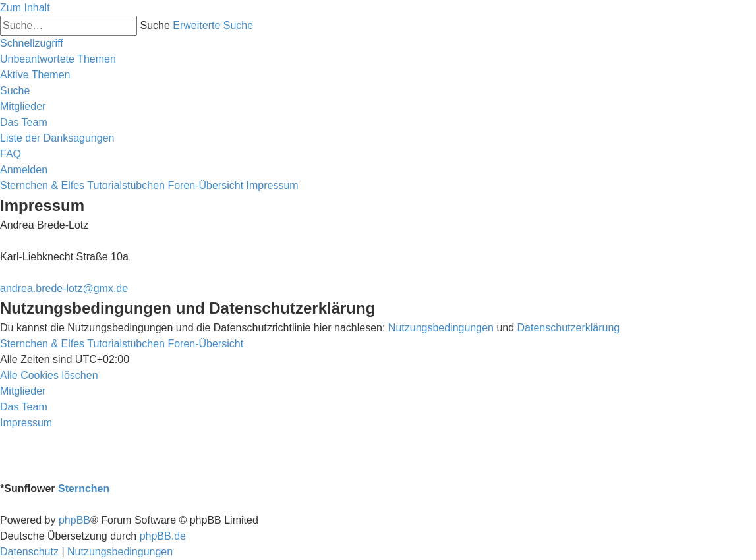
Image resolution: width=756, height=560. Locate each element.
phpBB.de (163, 536)
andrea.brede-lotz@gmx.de (64, 288)
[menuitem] (58, 59)
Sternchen (84, 489)
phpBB (74, 520)
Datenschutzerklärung (569, 328)
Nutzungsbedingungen (441, 328)
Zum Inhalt (25, 8)
